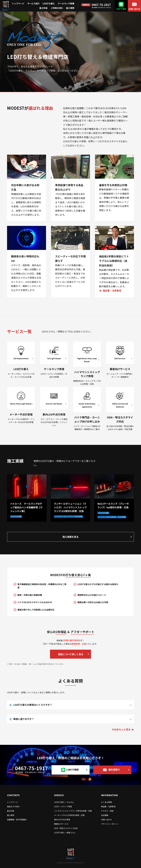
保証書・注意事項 (112, 290)
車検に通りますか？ (24, 719)
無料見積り (114, 770)
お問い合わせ (134, 9)
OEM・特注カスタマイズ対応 (66, 828)
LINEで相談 (121, 9)
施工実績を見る (70, 537)
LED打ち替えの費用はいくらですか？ (33, 705)
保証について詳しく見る (71, 654)
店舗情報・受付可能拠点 (17, 820)
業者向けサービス (61, 824)
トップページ (18, 3)
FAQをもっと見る (121, 729)
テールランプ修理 (66, 3)
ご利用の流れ (57, 8)
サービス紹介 (33, 3)
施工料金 (43, 8)
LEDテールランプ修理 (63, 806)
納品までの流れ (13, 806)
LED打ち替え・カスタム (64, 802)
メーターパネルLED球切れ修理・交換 (69, 815)
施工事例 (70, 8)
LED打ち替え (49, 3)
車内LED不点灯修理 (62, 820)
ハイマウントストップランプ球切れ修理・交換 (73, 811)
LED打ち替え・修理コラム (65, 833)
